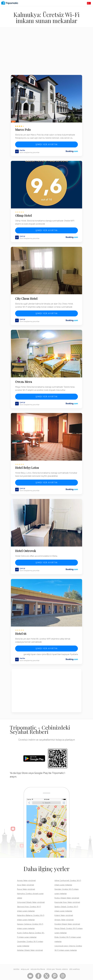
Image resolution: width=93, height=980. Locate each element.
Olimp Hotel (24, 213)
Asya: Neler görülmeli (26, 878)
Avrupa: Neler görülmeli (26, 873)
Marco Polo (24, 129)
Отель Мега (24, 378)
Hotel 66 (21, 626)
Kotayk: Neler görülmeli (64, 908)
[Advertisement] (46, 53)
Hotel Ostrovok (26, 545)
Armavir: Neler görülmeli (64, 913)
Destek (16, 962)
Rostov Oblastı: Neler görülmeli (67, 891)
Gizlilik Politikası (38, 962)
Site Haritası (74, 962)
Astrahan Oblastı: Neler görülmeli (30, 943)
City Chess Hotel (27, 295)
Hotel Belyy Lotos (28, 463)
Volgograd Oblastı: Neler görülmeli (31, 895)
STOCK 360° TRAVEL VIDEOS (57, 962)
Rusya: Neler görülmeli (26, 882)
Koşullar (25, 962)
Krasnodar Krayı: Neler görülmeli (67, 895)
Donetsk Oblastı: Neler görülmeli (67, 917)
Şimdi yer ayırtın (46, 144)
